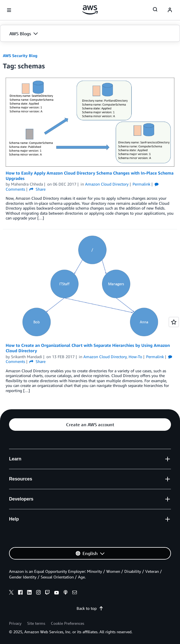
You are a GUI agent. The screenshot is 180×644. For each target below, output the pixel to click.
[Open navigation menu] (9, 10)
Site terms (36, 623)
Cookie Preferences (68, 623)
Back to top (90, 608)
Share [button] (37, 189)
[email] (75, 593)
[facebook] (20, 593)
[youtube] (57, 593)
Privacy (15, 623)
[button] (90, 34)
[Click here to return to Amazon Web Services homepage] (90, 10)
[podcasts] (66, 593)
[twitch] (47, 593)
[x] (11, 593)
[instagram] (38, 593)
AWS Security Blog (20, 56)
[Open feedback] (174, 322)
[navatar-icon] (170, 10)
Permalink (141, 184)
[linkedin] (29, 593)
